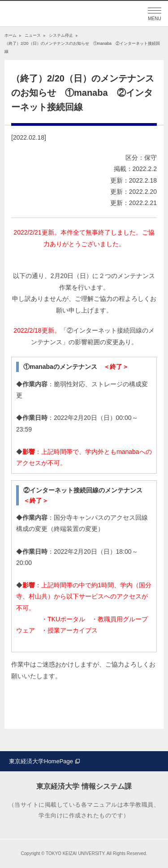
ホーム (11, 35)
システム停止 (61, 35)
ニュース (33, 35)
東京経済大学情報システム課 (49, 14)
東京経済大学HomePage (41, 761)
